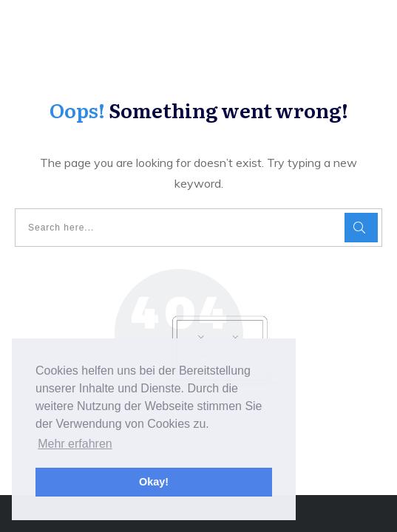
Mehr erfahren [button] (75, 444)
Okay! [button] (154, 482)
